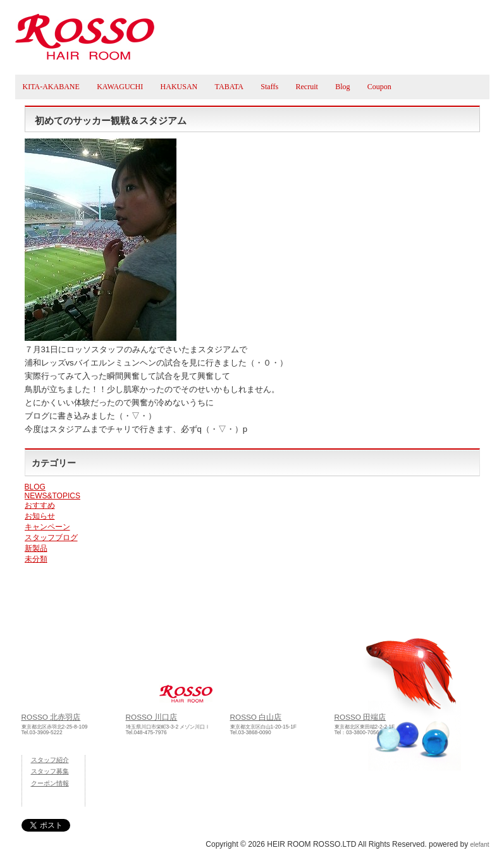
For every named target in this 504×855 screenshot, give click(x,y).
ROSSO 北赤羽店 (51, 717)
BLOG (35, 487)
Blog (342, 87)
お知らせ (40, 516)
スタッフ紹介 (50, 760)
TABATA (229, 87)
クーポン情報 (50, 783)
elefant (479, 845)
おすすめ (40, 505)
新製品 (36, 548)
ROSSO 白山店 (256, 717)
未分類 (36, 559)
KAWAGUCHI (120, 87)
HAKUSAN (179, 87)
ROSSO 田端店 (360, 717)
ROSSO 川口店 (152, 717)
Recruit (306, 87)
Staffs (269, 87)
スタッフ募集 (50, 771)
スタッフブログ (51, 538)
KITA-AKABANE (51, 87)
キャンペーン (47, 527)
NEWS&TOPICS (52, 496)
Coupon (379, 87)
